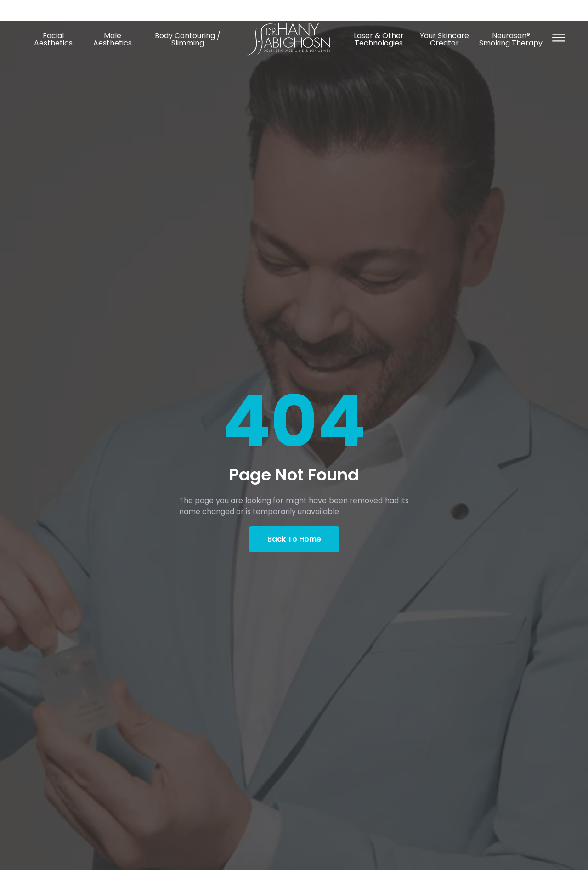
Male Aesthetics (113, 39)
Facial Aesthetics (53, 39)
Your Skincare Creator (444, 39)
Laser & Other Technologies (379, 39)
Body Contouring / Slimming (188, 39)
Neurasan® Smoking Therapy (511, 39)
